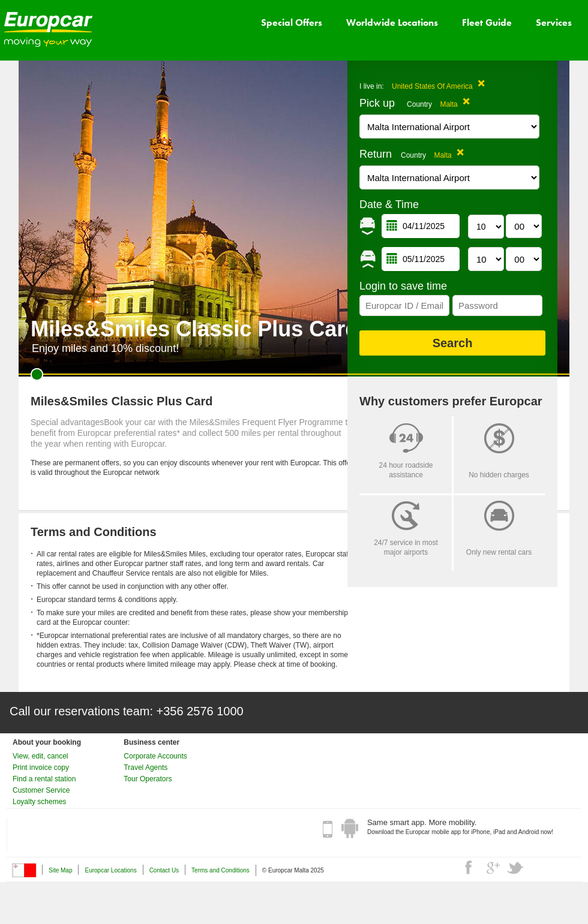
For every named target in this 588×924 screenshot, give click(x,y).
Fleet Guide (487, 22)
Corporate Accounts (155, 756)
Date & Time (389, 204)
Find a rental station (44, 779)
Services (554, 22)
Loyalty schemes (39, 802)
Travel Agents (145, 768)
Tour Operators (148, 779)
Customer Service (41, 790)
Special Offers (292, 22)
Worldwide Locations (392, 22)
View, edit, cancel (40, 756)
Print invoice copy (41, 768)
